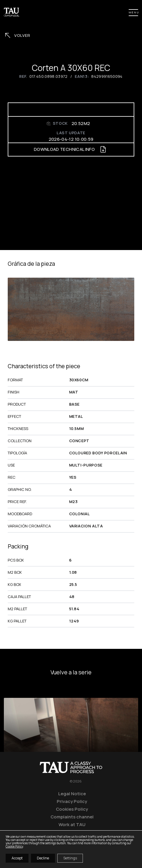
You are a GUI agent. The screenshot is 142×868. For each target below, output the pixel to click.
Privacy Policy (72, 801)
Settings (70, 858)
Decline (43, 858)
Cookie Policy (14, 846)
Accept (17, 858)
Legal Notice (72, 793)
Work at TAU (72, 824)
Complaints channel (72, 817)
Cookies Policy (72, 809)
